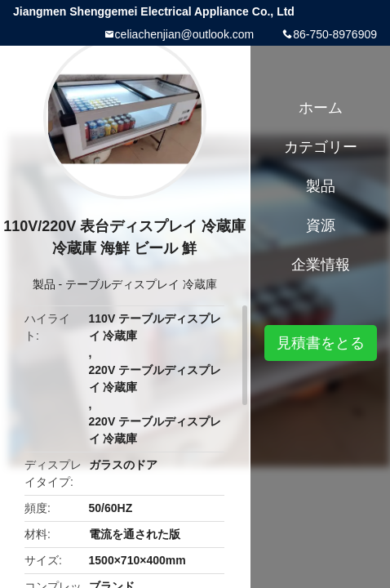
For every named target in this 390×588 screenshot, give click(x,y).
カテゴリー (321, 147)
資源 (321, 225)
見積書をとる (321, 343)
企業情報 (321, 265)
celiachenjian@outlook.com (185, 34)
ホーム (321, 108)
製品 (44, 284)
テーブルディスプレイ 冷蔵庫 (141, 284)
